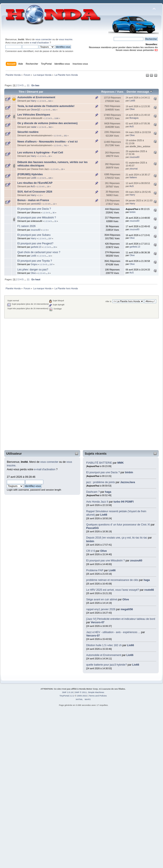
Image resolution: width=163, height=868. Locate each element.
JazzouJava (127, 482)
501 (54, 110)
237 (50, 239)
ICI (156, 50)
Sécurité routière (28, 132)
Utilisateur (14, 453)
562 (50, 127)
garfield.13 (36, 247)
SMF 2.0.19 (68, 692)
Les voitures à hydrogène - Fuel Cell (40, 153)
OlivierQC (36, 110)
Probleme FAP (95, 570)
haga (108, 492)
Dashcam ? (93, 492)
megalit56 (127, 609)
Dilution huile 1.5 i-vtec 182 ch (104, 645)
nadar (34, 127)
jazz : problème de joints (100, 482)
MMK (121, 463)
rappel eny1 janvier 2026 (101, 609)
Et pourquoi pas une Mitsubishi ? (106, 561)
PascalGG (92, 528)
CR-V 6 (91, 551)
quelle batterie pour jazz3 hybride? (107, 665)
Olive (104, 551)
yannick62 (36, 204)
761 (65, 145)
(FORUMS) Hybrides (30, 174)
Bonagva (134, 118)
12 (54, 204)
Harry (33, 101)
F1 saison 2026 (26, 226)
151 (65, 136)
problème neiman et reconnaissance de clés (112, 580)
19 (62, 169)
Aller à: (109, 301)
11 (28, 85)
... (25, 85)
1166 (56, 118)
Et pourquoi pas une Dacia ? (103, 472)
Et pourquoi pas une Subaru (34, 235)
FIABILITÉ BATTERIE (99, 463)
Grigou (34, 264)
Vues (120, 92)
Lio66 (104, 515)
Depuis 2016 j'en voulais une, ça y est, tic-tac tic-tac (117, 538)
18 (49, 156)
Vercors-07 (98, 622)
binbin (129, 472)
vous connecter (44, 39)
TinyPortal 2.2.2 (67, 696)
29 (54, 247)
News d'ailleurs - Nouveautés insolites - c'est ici (47, 142)
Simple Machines (96, 692)
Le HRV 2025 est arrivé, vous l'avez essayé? (113, 590)
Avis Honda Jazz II (97, 502)
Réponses (108, 92)
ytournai (134, 169)
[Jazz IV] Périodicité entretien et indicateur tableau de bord (121, 619)
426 (50, 178)
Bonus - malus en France (33, 200)
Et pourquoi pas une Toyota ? (35, 261)
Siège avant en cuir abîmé (102, 599)
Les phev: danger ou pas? (33, 270)
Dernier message (139, 92)
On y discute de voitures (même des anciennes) (47, 123)
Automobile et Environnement (104, 655)
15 (55, 221)
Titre (22, 92)
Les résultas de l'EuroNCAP (35, 183)
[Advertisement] (22, 384)
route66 (149, 590)
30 (54, 213)
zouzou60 (136, 561)
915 (50, 101)
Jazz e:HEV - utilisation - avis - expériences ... (113, 632)
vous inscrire (66, 39)
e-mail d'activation (39, 43)
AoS (132, 126)
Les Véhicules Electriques (34, 115)
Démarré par (35, 92)
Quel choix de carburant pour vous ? (39, 252)
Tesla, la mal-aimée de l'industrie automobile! (46, 106)
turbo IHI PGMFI (124, 502)
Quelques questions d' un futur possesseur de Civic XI (118, 525)
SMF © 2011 (81, 692)
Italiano (133, 177)
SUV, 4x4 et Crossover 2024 (35, 192)
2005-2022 (82, 696)
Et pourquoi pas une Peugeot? (35, 243)
